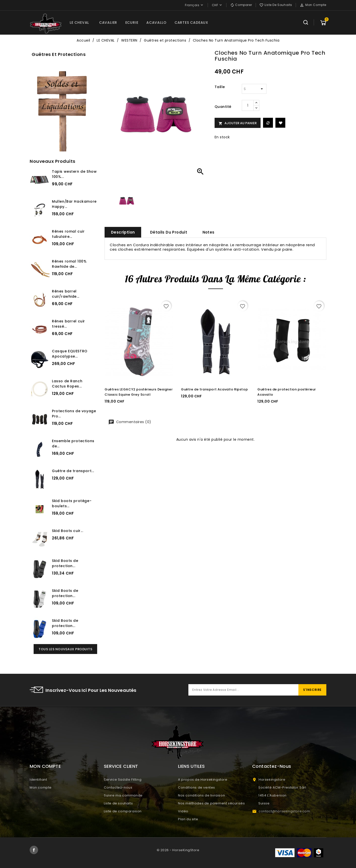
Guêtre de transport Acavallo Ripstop (214, 389)
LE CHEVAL (79, 23)
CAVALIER (108, 23)
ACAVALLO (156, 23)
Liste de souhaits (118, 803)
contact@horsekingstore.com (284, 811)
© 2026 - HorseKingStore (178, 850)
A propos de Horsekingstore (203, 780)
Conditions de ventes (197, 787)
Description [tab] (123, 232)
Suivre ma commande (123, 795)
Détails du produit (169, 232)
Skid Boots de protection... (65, 563)
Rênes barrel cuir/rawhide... (66, 294)
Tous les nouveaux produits (65, 649)
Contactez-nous (118, 787)
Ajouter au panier (238, 123)
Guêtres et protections (59, 54)
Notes (209, 232)
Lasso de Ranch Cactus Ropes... (67, 384)
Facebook (34, 850)
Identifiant (38, 780)
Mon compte (41, 787)
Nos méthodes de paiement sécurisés (211, 803)
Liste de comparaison (123, 811)
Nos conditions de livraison (201, 795)
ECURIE (132, 23)
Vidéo (183, 811)
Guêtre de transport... (73, 471)
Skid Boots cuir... (68, 531)
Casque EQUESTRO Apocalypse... (70, 354)
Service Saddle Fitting (123, 780)
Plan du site (188, 819)
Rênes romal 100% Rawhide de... (69, 264)
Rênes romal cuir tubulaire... (68, 234)
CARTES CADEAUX (191, 23)
